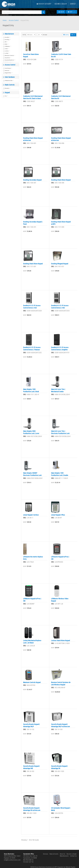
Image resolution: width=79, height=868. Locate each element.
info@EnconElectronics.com (12, 860)
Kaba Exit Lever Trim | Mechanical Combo (58, 390)
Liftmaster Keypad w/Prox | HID (60, 558)
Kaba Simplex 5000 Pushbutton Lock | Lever (31, 432)
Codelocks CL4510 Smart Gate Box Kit (61, 55)
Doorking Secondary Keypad (32, 180)
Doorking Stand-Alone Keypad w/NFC (61, 223)
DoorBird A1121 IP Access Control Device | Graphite (60, 349)
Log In (61, 12)
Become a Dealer (61, 4)
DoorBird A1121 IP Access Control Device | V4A (60, 307)
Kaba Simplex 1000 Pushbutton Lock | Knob (31, 390)
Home (5, 20)
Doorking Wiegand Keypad (60, 264)
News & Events (54, 854)
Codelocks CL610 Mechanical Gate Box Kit (61, 97)
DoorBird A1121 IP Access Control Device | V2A (32, 307)
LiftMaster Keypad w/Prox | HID (32, 600)
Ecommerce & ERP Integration (55, 867)
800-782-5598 (27, 860)
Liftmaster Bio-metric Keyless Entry (33, 558)
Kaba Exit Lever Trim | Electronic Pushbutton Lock (60, 432)
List (73, 35)
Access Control (14, 20)
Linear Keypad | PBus (58, 515)
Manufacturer (9, 34)
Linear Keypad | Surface (31, 515)
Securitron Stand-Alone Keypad (31, 55)
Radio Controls (10, 85)
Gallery (66, 35)
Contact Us (73, 856)
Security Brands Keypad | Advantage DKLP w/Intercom (60, 725)
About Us (62, 854)
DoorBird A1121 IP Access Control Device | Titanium (32, 349)
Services (46, 854)
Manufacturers (64, 856)
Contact (73, 4)
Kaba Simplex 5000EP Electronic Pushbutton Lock (32, 474)
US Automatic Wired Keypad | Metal (61, 809)
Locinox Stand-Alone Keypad (60, 640)
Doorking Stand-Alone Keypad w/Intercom (33, 139)
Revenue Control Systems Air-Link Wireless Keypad (61, 683)
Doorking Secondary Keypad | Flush (33, 223)
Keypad (7, 93)
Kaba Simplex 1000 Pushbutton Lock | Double (60, 474)
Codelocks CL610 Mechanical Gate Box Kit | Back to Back (33, 97)
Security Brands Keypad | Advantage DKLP (31, 725)
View (44, 4)
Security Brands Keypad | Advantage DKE (31, 767)
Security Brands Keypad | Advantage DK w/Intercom (32, 809)
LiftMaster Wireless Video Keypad (60, 600)
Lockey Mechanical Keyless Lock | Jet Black (32, 642)
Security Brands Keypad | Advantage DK (59, 767)
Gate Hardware (10, 77)
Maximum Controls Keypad (32, 682)
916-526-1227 (27, 862)
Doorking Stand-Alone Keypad (61, 180)
